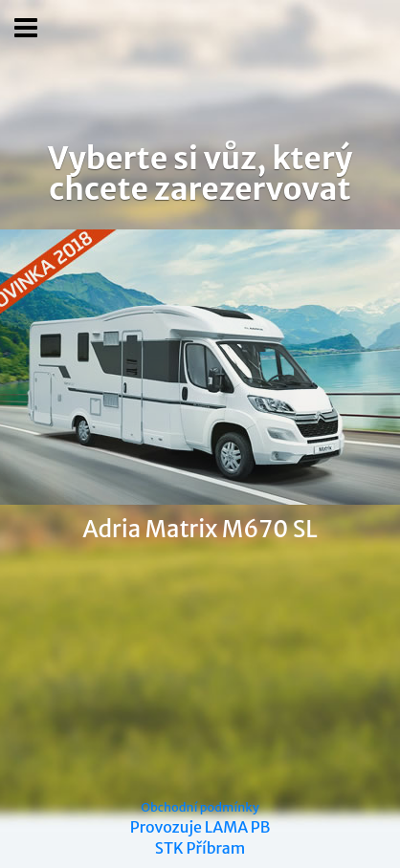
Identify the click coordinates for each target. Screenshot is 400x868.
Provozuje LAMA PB (200, 827)
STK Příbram (200, 848)
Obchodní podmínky (200, 807)
